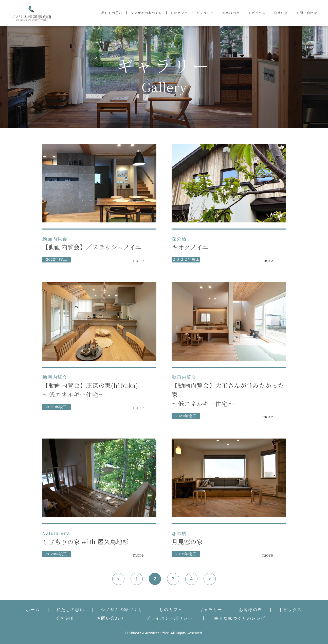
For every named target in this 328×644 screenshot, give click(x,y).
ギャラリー (205, 13)
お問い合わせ (307, 13)
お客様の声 (231, 13)
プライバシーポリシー (169, 618)
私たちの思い (112, 13)
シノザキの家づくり (147, 13)
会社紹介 (281, 13)
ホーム (33, 610)
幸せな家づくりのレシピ (240, 618)
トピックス (257, 13)
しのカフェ (179, 13)
